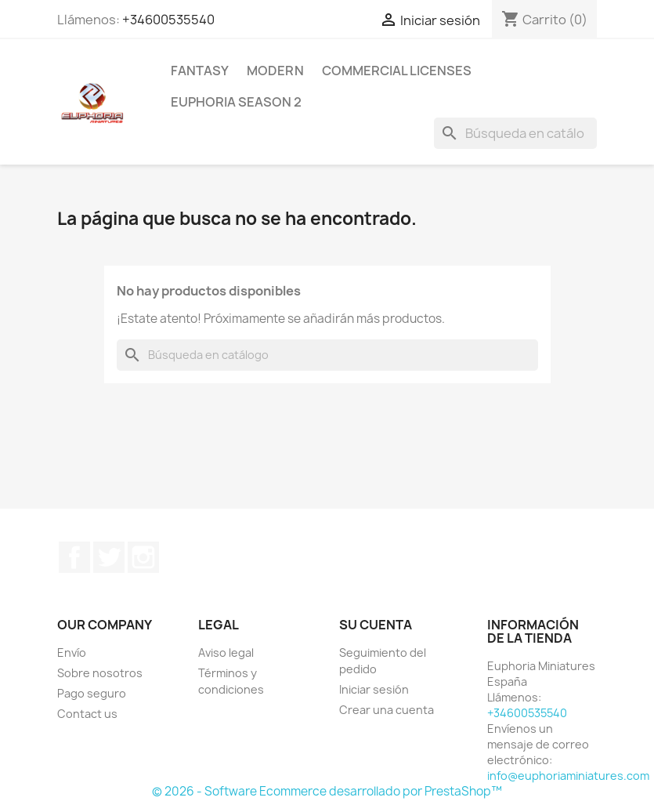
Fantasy (200, 71)
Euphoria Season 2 (236, 102)
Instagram (143, 557)
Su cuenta (376, 625)
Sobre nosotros (100, 673)
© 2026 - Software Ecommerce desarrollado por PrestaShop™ (327, 791)
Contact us (87, 714)
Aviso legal (226, 652)
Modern (275, 71)
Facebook (74, 557)
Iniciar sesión (374, 689)
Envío (72, 652)
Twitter (109, 557)
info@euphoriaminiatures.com (568, 776)
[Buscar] (515, 133)
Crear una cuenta (387, 710)
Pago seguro (92, 693)
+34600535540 (168, 20)
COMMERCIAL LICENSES (397, 71)
